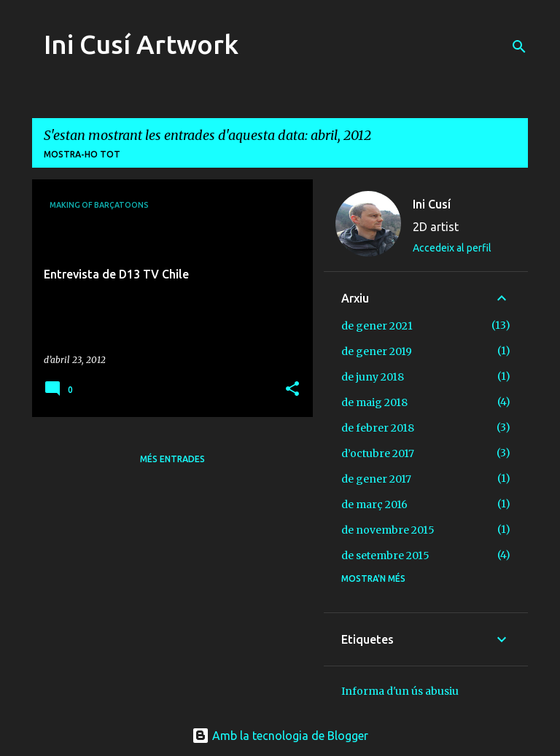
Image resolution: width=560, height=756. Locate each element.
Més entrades (172, 459)
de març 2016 (374, 504)
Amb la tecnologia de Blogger (280, 736)
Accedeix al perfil (452, 248)
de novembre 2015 (388, 530)
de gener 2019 (377, 351)
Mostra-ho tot (82, 154)
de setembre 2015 (385, 556)
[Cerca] (519, 47)
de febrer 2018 (378, 428)
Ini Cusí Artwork (141, 44)
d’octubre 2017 (378, 453)
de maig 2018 (374, 402)
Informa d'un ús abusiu (400, 691)
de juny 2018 (373, 377)
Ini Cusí (432, 204)
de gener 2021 (377, 326)
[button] (292, 390)
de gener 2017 (376, 479)
